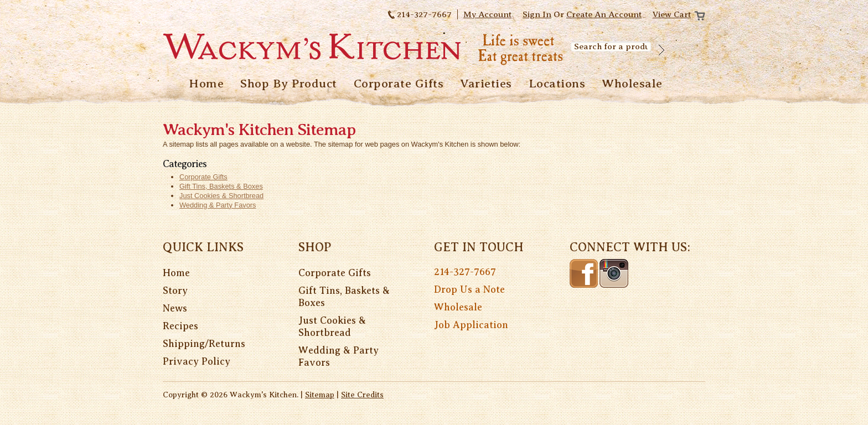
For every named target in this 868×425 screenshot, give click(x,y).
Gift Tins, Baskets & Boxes (344, 297)
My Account (487, 14)
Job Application (471, 325)
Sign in (537, 14)
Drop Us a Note (469, 289)
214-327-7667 (465, 272)
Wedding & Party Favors (339, 356)
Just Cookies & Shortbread (332, 326)
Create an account (604, 14)
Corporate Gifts (335, 273)
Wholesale (458, 307)
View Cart (672, 14)
